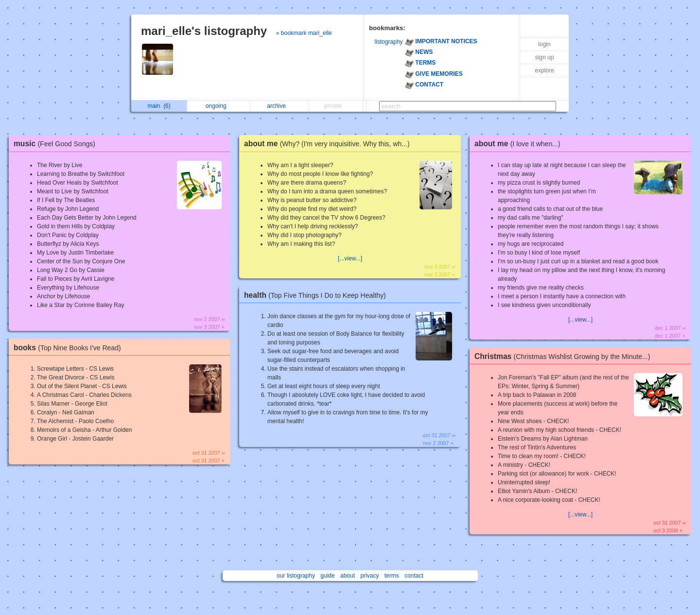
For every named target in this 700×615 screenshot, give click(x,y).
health (317, 295)
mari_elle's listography (204, 31)
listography (389, 42)
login (544, 44)
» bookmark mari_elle (304, 33)
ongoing (219, 106)
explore (544, 70)
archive (279, 106)
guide (327, 576)
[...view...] (350, 258)
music (57, 144)
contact (414, 576)
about (348, 576)
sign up (545, 57)
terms (392, 576)
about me (329, 144)
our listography (296, 576)
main (159, 106)
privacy (369, 576)
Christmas (565, 356)
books (70, 348)
